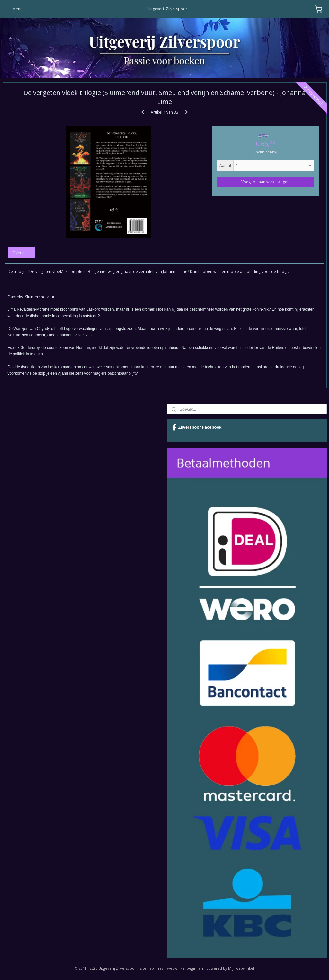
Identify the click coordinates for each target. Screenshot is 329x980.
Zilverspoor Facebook (197, 428)
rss (160, 968)
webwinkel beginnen (185, 968)
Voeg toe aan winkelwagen (265, 182)
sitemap (147, 968)
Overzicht (21, 253)
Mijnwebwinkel (241, 968)
